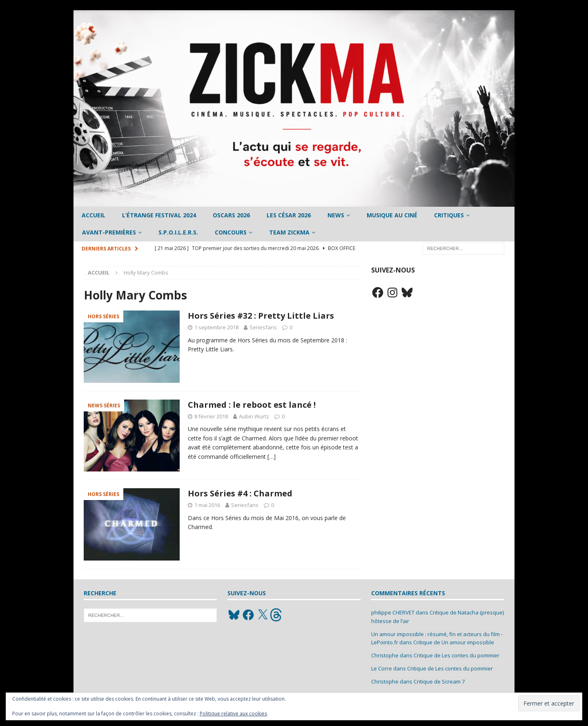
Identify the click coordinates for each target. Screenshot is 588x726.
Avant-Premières (109, 232)
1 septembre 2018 (216, 327)
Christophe (385, 655)
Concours (231, 232)
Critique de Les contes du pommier (457, 655)
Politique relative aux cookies (233, 714)
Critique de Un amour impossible (454, 642)
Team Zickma (289, 232)
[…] (272, 457)
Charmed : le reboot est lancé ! (252, 405)
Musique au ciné (392, 215)
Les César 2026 (289, 215)
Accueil (94, 215)
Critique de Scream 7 (439, 681)
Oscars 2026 (231, 215)
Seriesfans (263, 327)
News (336, 215)
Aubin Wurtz (254, 416)
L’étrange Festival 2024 (159, 215)
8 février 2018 (211, 416)
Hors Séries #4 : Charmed (240, 493)
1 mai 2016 (207, 505)
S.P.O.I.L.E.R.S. (178, 232)
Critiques (449, 215)
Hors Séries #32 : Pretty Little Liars (261, 316)
